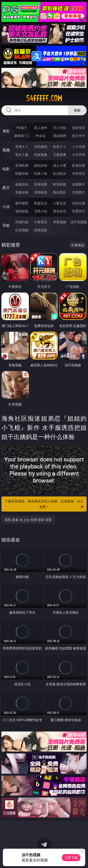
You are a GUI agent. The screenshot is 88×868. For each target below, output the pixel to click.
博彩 (6, 131)
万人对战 (60, 128)
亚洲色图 (41, 184)
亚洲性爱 (22, 165)
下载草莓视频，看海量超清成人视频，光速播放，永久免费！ (45, 504)
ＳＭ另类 (79, 155)
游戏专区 (79, 128)
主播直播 (60, 155)
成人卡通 (60, 165)
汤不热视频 (79, 222)
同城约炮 (22, 222)
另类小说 (41, 211)
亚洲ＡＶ (22, 147)
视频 (6, 150)
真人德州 (41, 128)
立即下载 (71, 858)
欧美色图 (60, 184)
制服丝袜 (22, 173)
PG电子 (22, 128)
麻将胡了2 (22, 136)
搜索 (77, 110)
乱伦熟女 (60, 173)
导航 (6, 225)
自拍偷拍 (41, 147)
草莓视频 (60, 222)
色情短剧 (41, 230)
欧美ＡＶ (60, 147)
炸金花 (41, 136)
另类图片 (79, 192)
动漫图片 (79, 184)
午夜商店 (41, 222)
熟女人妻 (22, 155)
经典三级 (41, 173)
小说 (6, 207)
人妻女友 (60, 203)
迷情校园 (22, 211)
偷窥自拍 (22, 184)
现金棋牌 (60, 136)
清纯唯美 (41, 192)
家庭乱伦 (41, 203)
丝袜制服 (41, 155)
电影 (6, 169)
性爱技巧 (79, 211)
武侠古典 (79, 203)
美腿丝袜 (22, 192)
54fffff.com (44, 98)
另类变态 (79, 173)
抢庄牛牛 (79, 136)
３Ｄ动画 (79, 147)
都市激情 (22, 203)
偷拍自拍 (41, 165)
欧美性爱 (79, 165)
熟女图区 (60, 192)
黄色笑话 (60, 211)
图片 (6, 188)
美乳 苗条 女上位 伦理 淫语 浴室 (28, 520)
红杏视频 (22, 230)
